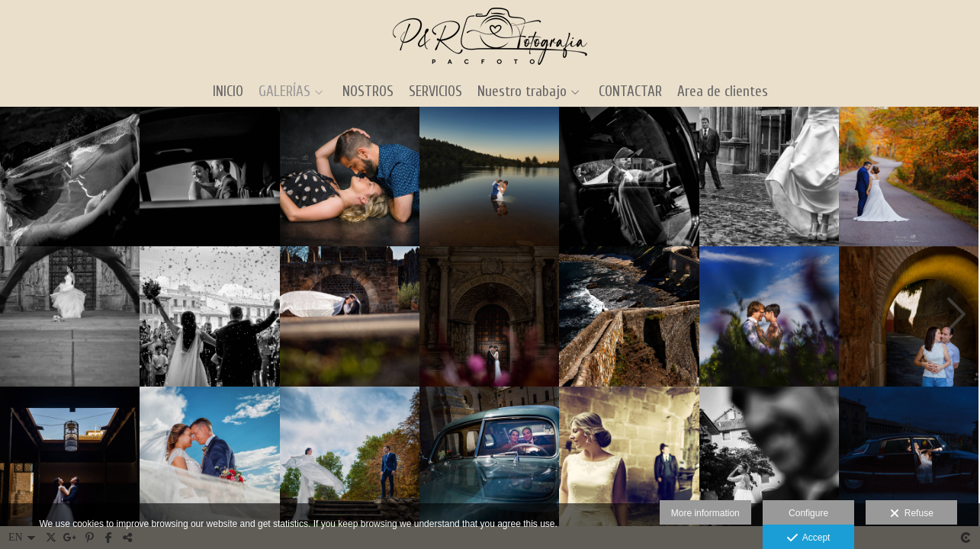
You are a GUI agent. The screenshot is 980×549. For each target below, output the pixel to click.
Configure (808, 513)
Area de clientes (723, 92)
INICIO (228, 92)
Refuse (912, 514)
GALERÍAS (284, 92)
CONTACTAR (630, 92)
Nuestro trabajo (522, 92)
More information (705, 513)
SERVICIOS (435, 92)
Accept (809, 538)
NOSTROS (368, 92)
